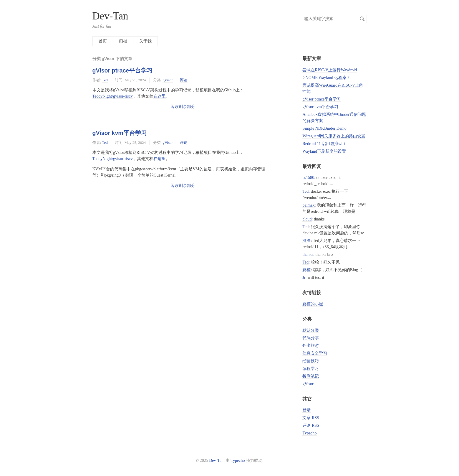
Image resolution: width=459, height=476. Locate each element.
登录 (306, 410)
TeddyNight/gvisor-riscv (113, 96)
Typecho (309, 433)
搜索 (362, 19)
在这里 (160, 96)
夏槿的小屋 (313, 304)
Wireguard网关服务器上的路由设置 (334, 136)
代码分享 (311, 338)
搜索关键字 (303, 15)
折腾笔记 (311, 376)
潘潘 (306, 241)
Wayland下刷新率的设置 (324, 151)
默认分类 (311, 330)
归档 (123, 41)
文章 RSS (311, 418)
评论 (184, 80)
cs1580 (308, 178)
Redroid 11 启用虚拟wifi (324, 144)
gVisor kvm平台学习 (120, 133)
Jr (304, 277)
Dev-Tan (110, 16)
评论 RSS (311, 425)
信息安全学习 (315, 353)
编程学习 (311, 369)
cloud (307, 219)
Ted (105, 80)
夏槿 (306, 270)
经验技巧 (311, 361)
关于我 (145, 41)
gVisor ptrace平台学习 (123, 70)
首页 (103, 41)
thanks (308, 255)
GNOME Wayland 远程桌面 (327, 78)
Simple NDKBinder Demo (324, 128)
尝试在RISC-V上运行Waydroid (330, 70)
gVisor (168, 80)
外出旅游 (311, 346)
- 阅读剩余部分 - (183, 107)
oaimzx (308, 205)
